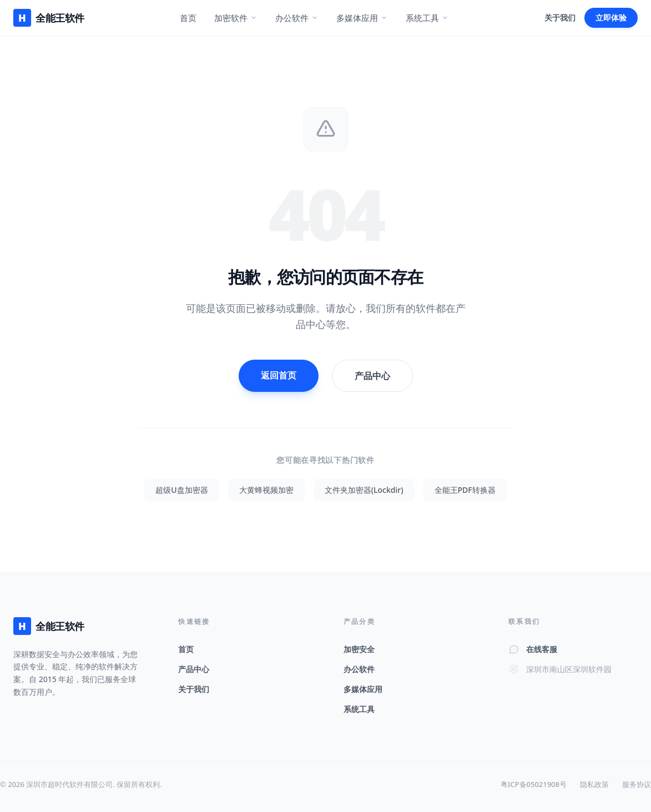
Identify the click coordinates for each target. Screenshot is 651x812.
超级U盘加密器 (181, 490)
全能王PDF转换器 (465, 490)
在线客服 (542, 649)
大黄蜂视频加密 (266, 490)
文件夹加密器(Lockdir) (364, 490)
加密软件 (236, 18)
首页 (188, 18)
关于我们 (560, 17)
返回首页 (279, 375)
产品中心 (372, 376)
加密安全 (359, 649)
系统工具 (427, 18)
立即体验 (611, 17)
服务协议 (637, 784)
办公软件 (297, 18)
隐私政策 (594, 784)
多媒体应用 (362, 18)
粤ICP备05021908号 (534, 784)
